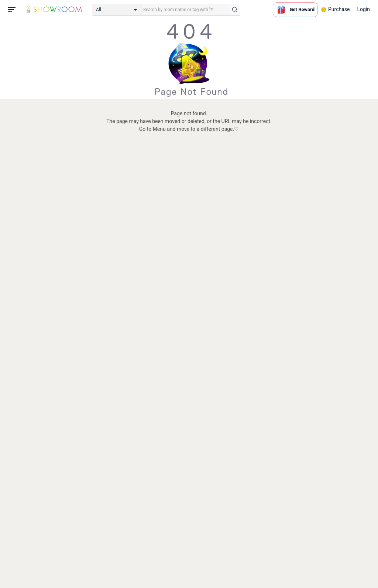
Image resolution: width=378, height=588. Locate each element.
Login (363, 9)
